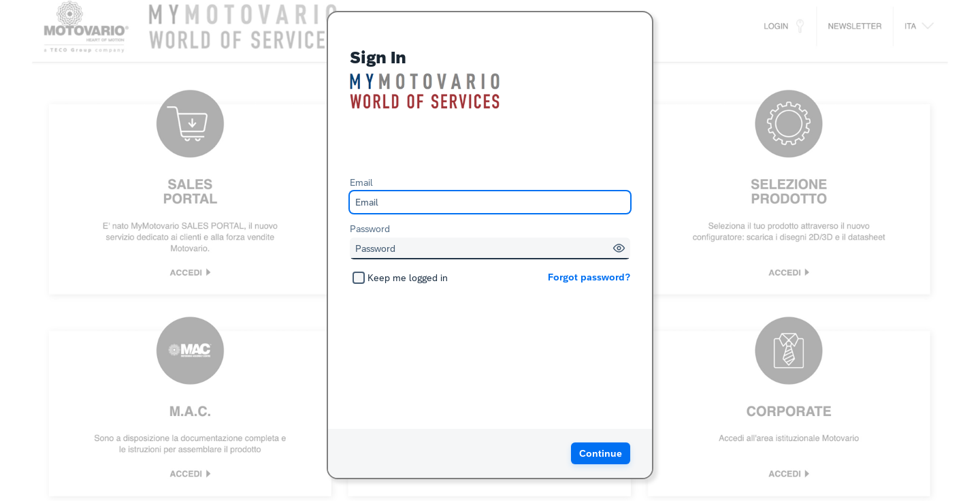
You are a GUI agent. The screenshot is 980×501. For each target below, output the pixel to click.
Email (361, 182)
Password (370, 229)
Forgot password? (589, 277)
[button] (619, 248)
